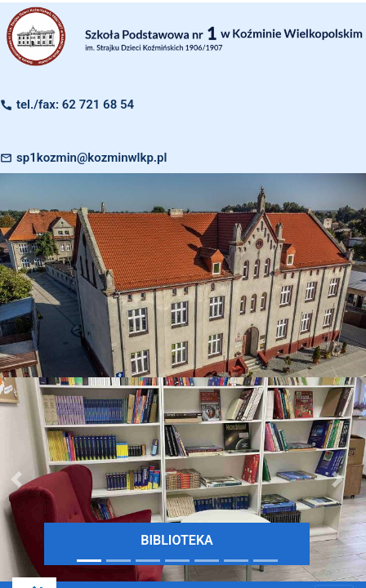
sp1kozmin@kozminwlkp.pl (91, 158)
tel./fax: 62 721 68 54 (75, 105)
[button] (338, 479)
